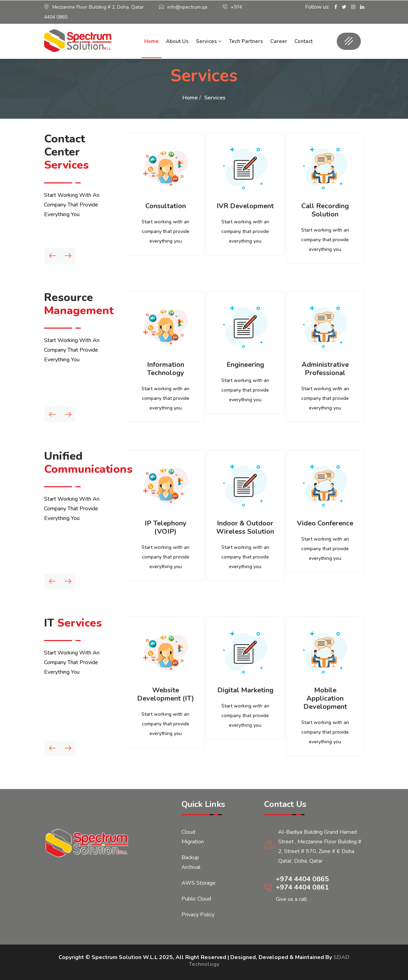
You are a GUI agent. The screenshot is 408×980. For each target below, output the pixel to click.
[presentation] (52, 256)
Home (151, 41)
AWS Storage (198, 883)
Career (279, 41)
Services (209, 41)
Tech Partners (246, 41)
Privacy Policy (198, 915)
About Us (177, 41)
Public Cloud (196, 899)
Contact (304, 41)
